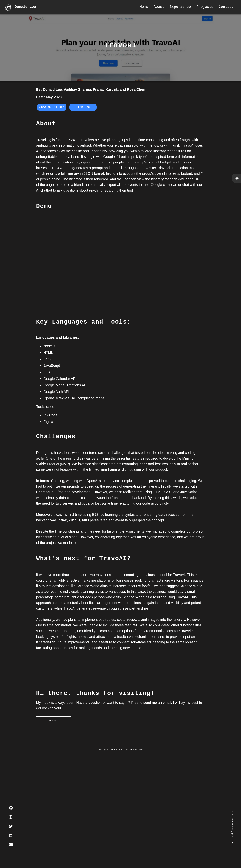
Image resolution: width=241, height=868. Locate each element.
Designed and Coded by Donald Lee (120, 862)
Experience (178, 7)
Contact (224, 7)
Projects (203, 7)
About (157, 7)
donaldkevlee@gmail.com (232, 829)
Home (142, 7)
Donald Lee (26, 7)
